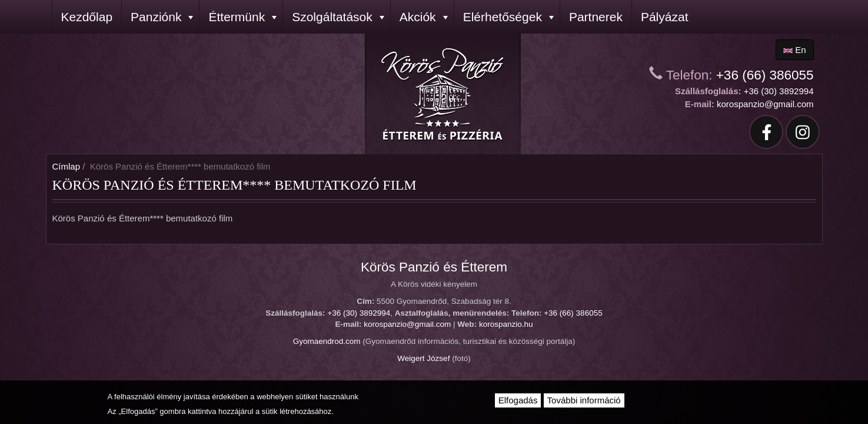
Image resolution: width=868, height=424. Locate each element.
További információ (584, 400)
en (795, 50)
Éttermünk (242, 17)
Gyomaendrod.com (327, 341)
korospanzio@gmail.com (765, 104)
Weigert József (423, 358)
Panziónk (162, 17)
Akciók (424, 17)
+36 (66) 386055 (765, 75)
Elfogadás (518, 400)
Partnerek (596, 17)
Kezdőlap (87, 17)
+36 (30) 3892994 (779, 91)
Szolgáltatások (338, 17)
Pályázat (665, 17)
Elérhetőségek (508, 17)
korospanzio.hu (506, 324)
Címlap (66, 166)
